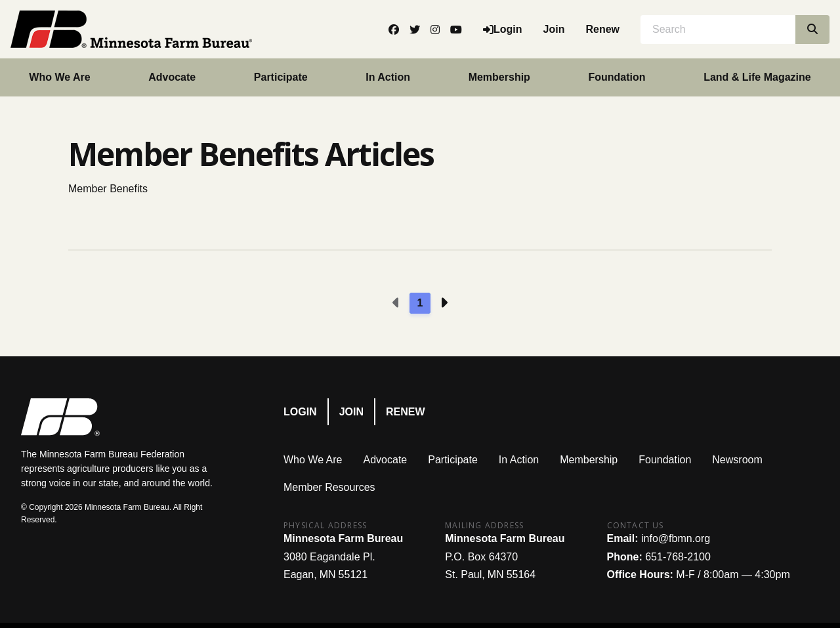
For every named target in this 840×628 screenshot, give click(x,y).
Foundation (617, 77)
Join (554, 29)
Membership (499, 77)
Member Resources (329, 487)
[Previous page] (396, 303)
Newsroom (737, 460)
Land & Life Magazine (757, 77)
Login (300, 412)
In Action (388, 77)
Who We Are (59, 77)
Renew (602, 29)
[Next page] (444, 303)
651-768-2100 (678, 557)
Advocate (172, 77)
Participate (281, 77)
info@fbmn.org (676, 538)
